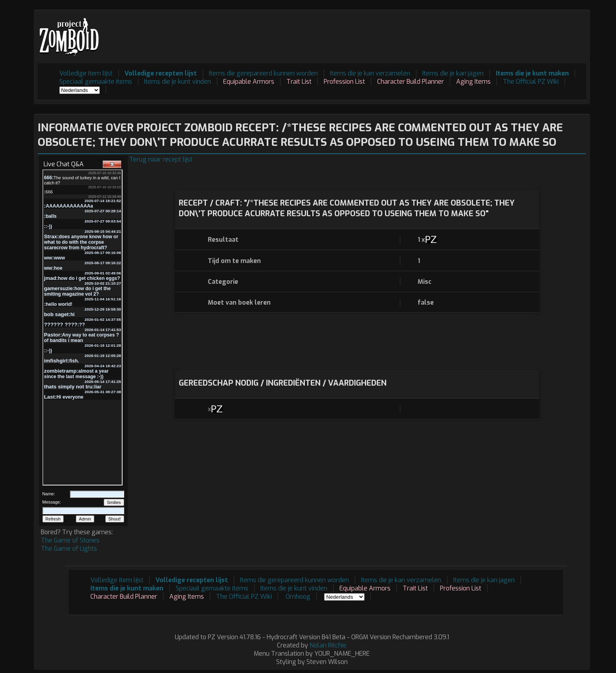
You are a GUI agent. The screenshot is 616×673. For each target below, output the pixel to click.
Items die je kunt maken (532, 73)
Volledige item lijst (86, 73)
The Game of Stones (70, 540)
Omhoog (298, 597)
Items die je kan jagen (453, 73)
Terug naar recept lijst (161, 159)
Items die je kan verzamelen (370, 73)
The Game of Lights (69, 549)
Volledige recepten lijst (161, 73)
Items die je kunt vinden (178, 82)
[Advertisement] (443, 32)
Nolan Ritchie (328, 645)
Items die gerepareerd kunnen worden (263, 73)
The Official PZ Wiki (531, 82)
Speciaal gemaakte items (96, 82)
